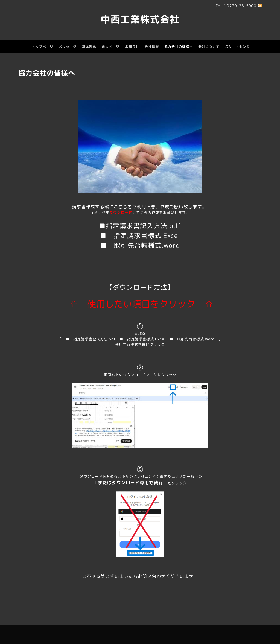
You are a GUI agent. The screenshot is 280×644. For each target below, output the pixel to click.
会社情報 (152, 47)
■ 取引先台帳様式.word (140, 245)
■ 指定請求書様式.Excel (140, 236)
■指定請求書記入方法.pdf (140, 226)
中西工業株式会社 (140, 19)
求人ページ (111, 47)
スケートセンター (239, 47)
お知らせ (132, 47)
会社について (209, 47)
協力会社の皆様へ (179, 47)
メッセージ (68, 47)
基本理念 (89, 47)
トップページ (43, 47)
